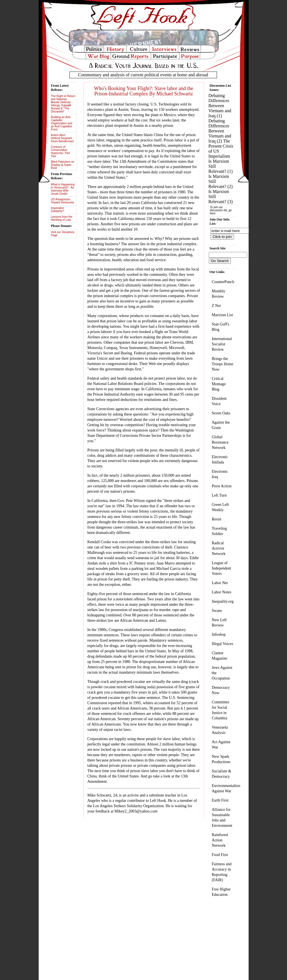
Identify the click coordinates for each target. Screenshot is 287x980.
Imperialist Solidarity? (58, 210)
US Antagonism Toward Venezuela (63, 201)
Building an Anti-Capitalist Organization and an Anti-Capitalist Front (62, 123)
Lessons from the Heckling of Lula (62, 218)
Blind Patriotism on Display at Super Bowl (63, 165)
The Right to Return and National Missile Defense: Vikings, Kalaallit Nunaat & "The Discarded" (63, 104)
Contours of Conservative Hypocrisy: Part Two (61, 152)
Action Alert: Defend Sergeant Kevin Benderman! (63, 138)
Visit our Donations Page (63, 234)
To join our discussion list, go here (221, 210)
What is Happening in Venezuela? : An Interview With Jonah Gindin (63, 189)
